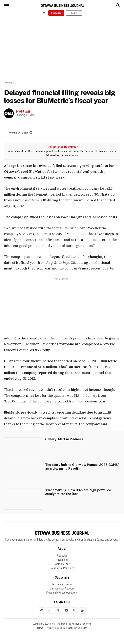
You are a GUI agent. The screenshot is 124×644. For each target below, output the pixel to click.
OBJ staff (25, 112)
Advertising (62, 560)
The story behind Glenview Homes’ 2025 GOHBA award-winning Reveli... (82, 467)
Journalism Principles (62, 568)
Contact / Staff (62, 564)
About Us (62, 556)
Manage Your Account (62, 589)
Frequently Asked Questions (62, 593)
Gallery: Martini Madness (64, 439)
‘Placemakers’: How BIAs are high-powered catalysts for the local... (78, 492)
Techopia (10, 83)
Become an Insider (62, 584)
